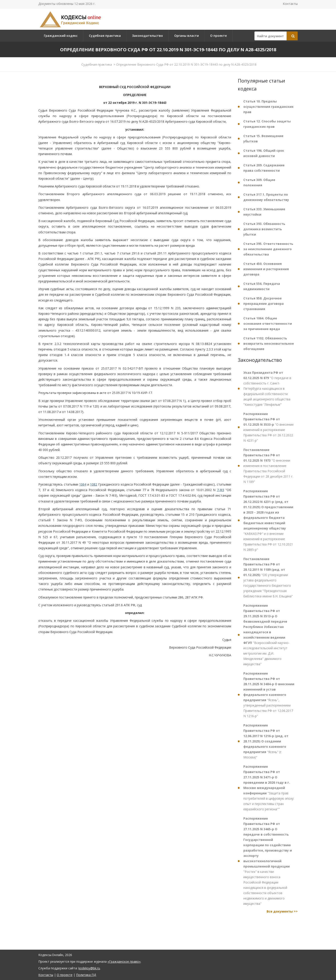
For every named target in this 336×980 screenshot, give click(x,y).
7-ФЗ (221, 490)
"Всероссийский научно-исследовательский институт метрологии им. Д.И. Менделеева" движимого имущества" (266, 635)
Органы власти (187, 36)
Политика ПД (86, 975)
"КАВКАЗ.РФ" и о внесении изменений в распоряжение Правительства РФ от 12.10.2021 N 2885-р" (268, 520)
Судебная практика (105, 36)
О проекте (218, 36)
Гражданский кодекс (61, 36)
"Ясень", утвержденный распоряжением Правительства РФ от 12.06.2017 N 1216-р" (269, 695)
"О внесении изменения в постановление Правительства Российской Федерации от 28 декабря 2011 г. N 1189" (268, 466)
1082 (94, 484)
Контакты (290, 4)
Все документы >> (282, 911)
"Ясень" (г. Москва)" (266, 741)
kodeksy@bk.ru (89, 968)
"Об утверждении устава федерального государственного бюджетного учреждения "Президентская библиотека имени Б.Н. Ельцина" (268, 578)
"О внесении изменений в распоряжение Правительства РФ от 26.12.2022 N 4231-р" (268, 427)
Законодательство (147, 36)
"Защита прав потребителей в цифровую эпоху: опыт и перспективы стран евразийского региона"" (269, 788)
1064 (83, 484)
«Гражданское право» (124, 961)
